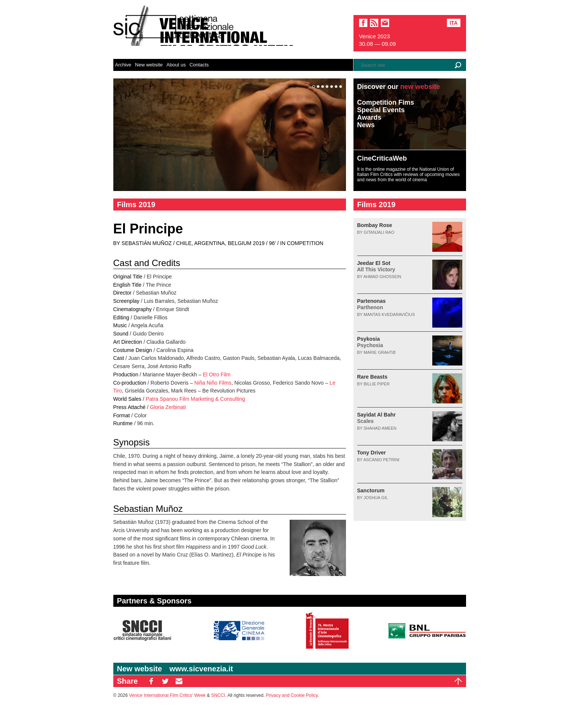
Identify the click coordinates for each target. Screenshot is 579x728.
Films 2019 (136, 205)
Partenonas (371, 304)
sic (374, 23)
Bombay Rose (375, 225)
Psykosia (370, 342)
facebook (363, 23)
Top (458, 681)
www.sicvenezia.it (201, 669)
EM (179, 681)
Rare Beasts (372, 377)
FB (151, 681)
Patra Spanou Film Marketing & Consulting (195, 399)
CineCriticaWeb (382, 158)
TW (165, 681)
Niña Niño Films (213, 383)
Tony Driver (372, 453)
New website (149, 65)
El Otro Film (217, 375)
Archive (123, 65)
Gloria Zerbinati (168, 407)
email (385, 23)
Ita (454, 23)
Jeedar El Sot (376, 266)
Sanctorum (371, 490)
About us (176, 65)
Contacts (199, 65)
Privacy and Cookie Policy (292, 695)
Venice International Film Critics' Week (167, 695)
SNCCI (218, 695)
